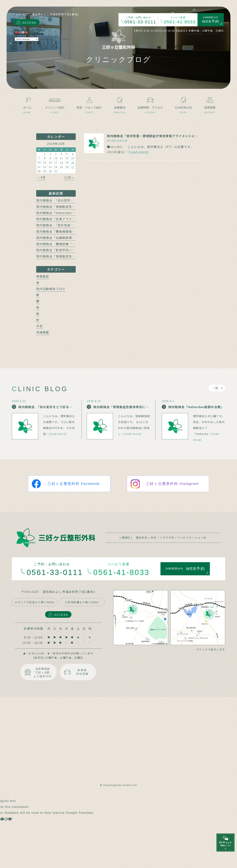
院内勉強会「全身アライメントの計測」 (66, 219)
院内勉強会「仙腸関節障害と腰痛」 (62, 238)
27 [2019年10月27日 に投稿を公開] (73, 167)
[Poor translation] (8, 819)
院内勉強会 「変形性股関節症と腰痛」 (65, 225)
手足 (39, 326)
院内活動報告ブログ (51, 289)
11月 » (69, 177)
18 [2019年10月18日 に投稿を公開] (62, 162)
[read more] (139, 152)
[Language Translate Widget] (27, 39)
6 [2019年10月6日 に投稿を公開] (73, 154)
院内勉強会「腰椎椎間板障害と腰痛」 (64, 231)
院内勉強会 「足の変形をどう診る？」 (65, 200)
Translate (61, 39)
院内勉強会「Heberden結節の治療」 (64, 213)
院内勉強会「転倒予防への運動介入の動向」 (69, 250)
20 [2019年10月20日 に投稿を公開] (73, 162)
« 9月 (42, 177)
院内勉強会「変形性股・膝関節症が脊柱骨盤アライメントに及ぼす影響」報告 (164, 136)
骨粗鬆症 (43, 276)
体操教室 (43, 332)
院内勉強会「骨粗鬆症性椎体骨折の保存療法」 (70, 256)
